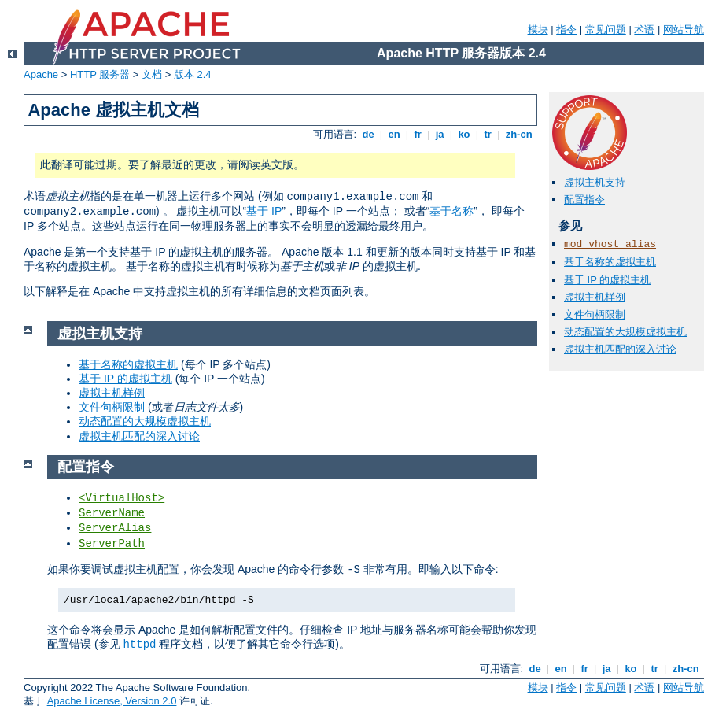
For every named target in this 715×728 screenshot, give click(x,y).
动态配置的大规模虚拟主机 (625, 332)
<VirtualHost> (122, 498)
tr (488, 134)
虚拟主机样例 (595, 297)
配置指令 (584, 200)
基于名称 (451, 211)
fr (418, 134)
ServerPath (112, 544)
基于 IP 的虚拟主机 (607, 280)
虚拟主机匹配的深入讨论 (620, 349)
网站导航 (684, 30)
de (368, 134)
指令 (566, 30)
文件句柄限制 (595, 314)
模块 (538, 30)
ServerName (112, 513)
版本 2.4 (193, 74)
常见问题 (606, 30)
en (394, 134)
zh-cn (519, 134)
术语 (644, 30)
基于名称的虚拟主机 (610, 262)
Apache (41, 74)
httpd (139, 645)
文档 (152, 74)
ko (464, 134)
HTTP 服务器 (100, 74)
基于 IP (264, 211)
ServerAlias (115, 528)
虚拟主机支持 (595, 182)
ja (440, 134)
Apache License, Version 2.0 (112, 701)
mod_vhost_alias (610, 244)
